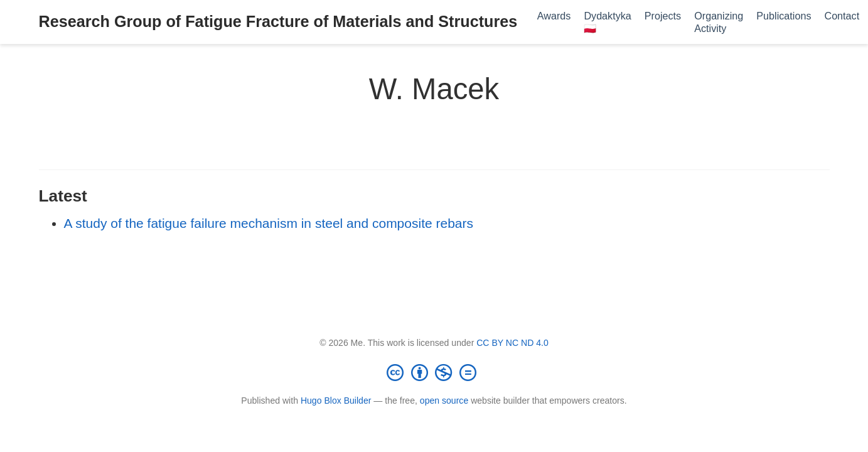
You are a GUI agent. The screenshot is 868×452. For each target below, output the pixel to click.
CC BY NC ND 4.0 (512, 343)
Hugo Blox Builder (336, 401)
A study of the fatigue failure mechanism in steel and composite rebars (269, 223)
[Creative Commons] (434, 372)
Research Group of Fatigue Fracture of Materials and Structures (278, 21)
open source (444, 401)
